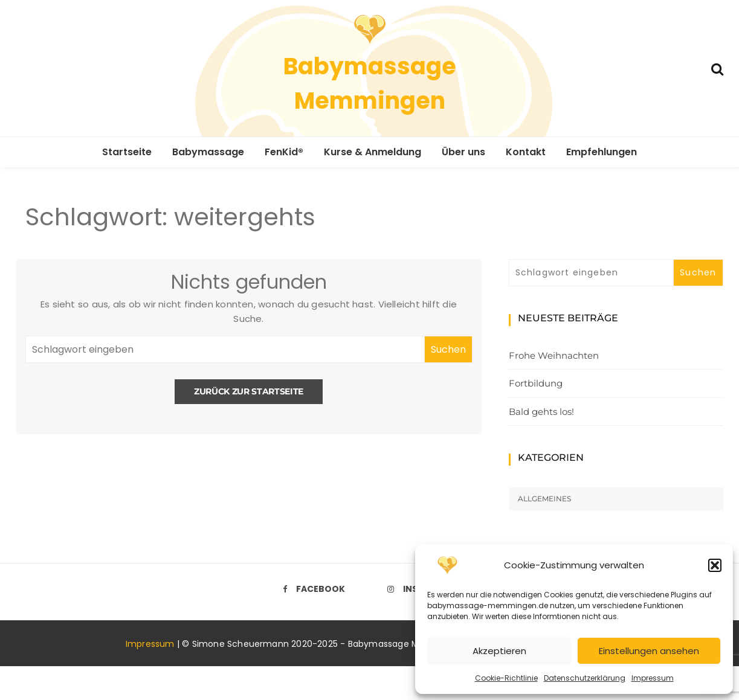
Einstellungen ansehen (649, 651)
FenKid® (284, 152)
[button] (715, 565)
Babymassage (208, 152)
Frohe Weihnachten (554, 355)
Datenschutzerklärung (585, 678)
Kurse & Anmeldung (373, 152)
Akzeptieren (499, 651)
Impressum (653, 678)
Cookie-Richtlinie (506, 678)
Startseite (127, 152)
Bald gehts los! (541, 412)
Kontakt (526, 152)
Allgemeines (544, 499)
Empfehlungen (602, 152)
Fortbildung (536, 383)
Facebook (314, 589)
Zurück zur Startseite (249, 391)
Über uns (463, 152)
